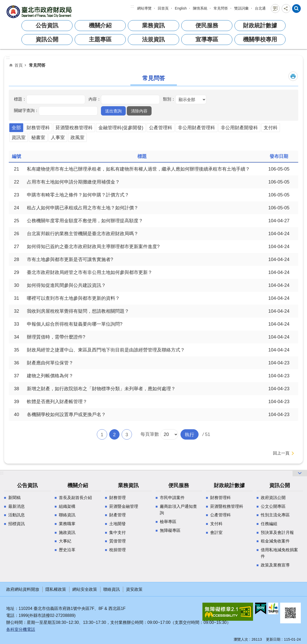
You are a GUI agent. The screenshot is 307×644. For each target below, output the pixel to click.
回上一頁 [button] (281, 453)
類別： (169, 99)
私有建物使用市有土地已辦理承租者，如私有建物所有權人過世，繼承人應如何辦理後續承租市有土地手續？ (138, 169)
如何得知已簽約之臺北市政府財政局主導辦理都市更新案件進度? (93, 247)
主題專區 (100, 39)
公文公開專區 (273, 506)
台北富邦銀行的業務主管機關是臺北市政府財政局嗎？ (83, 234)
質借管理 (117, 541)
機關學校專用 (260, 39)
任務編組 (269, 524)
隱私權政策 (56, 589)
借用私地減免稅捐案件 (279, 553)
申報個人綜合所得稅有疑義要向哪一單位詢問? (75, 324)
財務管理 (117, 498)
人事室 (58, 137)
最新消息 (17, 506)
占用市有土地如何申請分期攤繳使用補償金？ (73, 182)
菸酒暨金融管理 (124, 506)
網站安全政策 (85, 589)
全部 (16, 128)
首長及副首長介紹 (75, 498)
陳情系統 (200, 8)
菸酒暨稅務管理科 (74, 128)
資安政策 (134, 589)
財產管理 (117, 515)
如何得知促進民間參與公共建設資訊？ (66, 285)
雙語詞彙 (241, 8)
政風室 (77, 137)
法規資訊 (153, 39)
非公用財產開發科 (239, 128)
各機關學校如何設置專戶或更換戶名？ (66, 415)
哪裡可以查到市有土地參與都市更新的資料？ (73, 298)
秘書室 (38, 137)
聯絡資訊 (67, 515)
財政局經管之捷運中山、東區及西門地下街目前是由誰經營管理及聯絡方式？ (106, 350)
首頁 (19, 65)
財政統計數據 (260, 25)
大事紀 (65, 541)
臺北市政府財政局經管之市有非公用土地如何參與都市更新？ (90, 272)
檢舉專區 (168, 522)
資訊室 (19, 137)
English (181, 8)
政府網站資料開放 (23, 589)
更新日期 (273, 639)
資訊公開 (47, 39)
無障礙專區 (170, 530)
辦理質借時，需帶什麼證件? (56, 337)
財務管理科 (38, 128)
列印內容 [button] (293, 76)
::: (132, 6)
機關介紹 (100, 25)
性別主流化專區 (275, 515)
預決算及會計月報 (277, 532)
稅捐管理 (117, 550)
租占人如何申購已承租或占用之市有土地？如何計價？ (83, 208)
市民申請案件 (172, 498)
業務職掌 (67, 524)
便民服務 (207, 25)
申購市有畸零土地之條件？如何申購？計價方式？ (78, 195)
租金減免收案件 (275, 541)
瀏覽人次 (241, 639)
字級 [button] (275, 9)
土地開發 (117, 524)
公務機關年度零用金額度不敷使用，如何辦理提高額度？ (85, 221)
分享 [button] (286, 9)
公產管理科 (161, 128)
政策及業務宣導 (275, 565)
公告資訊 (47, 25)
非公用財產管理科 (196, 128)
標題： (20, 99)
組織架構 (67, 506)
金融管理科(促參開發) (121, 128)
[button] (113, 111)
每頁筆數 (150, 434)
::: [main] (8, 58)
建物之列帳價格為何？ (50, 376)
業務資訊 (153, 25)
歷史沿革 (67, 550)
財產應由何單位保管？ (50, 363)
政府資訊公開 (273, 498)
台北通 (260, 8)
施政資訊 (67, 532)
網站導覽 (144, 8)
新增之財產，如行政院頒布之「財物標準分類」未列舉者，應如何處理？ (101, 389)
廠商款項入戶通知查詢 (178, 510)
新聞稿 (14, 498)
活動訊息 (17, 515)
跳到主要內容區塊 (3, 3)
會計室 (216, 532)
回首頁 (163, 8)
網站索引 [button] (296, 9)
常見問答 (221, 8)
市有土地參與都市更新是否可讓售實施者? (70, 259)
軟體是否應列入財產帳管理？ (57, 402)
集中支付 (117, 532)
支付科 (271, 128)
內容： (95, 99)
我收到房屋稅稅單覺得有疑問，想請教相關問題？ (78, 311)
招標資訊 (17, 524)
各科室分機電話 (21, 629)
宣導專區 (207, 39)
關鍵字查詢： (26, 110)
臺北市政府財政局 (40, 12)
